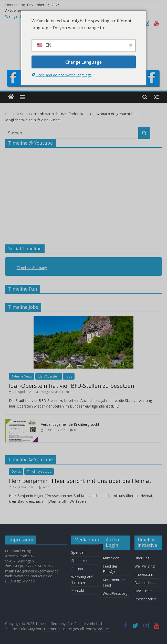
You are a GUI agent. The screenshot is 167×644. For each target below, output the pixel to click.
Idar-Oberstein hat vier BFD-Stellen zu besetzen (72, 385)
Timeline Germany (32, 268)
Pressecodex (145, 599)
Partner (77, 569)
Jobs (69, 376)
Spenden (78, 552)
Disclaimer (143, 591)
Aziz (46, 487)
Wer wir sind (145, 566)
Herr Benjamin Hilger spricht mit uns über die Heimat (80, 481)
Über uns (142, 558)
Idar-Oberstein (49, 376)
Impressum (144, 574)
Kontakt (78, 591)
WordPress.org (115, 593)
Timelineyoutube (39, 472)
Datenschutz (145, 583)
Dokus (16, 472)
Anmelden (111, 558)
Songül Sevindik (52, 392)
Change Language (83, 62)
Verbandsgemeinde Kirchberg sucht (70, 424)
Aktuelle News (22, 376)
